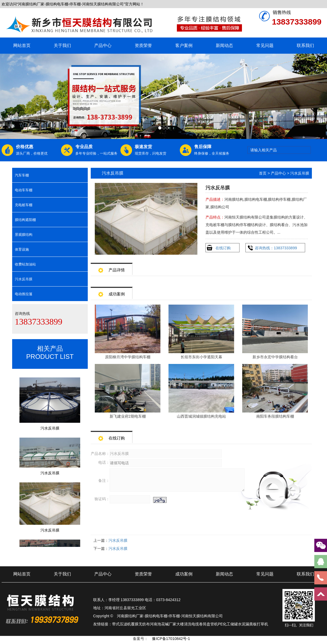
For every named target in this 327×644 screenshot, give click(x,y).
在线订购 (223, 248)
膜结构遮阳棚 (25, 220)
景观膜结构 (24, 235)
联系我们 (305, 45)
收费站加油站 (25, 264)
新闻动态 (224, 45)
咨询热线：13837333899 (276, 248)
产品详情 (112, 268)
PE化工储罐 (228, 624)
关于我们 (62, 45)
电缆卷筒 (199, 624)
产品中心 (103, 45)
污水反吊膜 (24, 279)
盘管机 (212, 624)
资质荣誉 (143, 45)
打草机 (262, 624)
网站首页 (22, 45)
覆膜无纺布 (140, 624)
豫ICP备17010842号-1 (171, 639)
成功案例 (112, 292)
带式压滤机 (122, 624)
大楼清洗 (184, 624)
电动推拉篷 (24, 294)
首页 (263, 173)
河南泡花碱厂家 (163, 624)
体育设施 (22, 249)
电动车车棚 (24, 190)
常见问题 (265, 45)
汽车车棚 (22, 175)
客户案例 (184, 45)
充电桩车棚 (24, 205)
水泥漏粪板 (247, 624)
